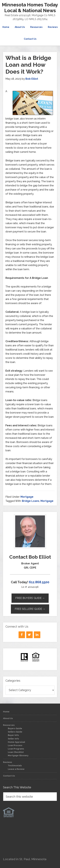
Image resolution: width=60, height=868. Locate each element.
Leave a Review (16, 769)
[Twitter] (29, 635)
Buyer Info (13, 735)
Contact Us (9, 776)
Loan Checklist (16, 752)
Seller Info (13, 739)
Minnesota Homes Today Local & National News (30, 8)
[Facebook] (22, 635)
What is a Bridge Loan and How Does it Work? (28, 65)
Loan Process (15, 745)
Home (6, 712)
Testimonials (15, 766)
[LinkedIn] (37, 635)
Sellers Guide (15, 732)
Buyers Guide (15, 728)
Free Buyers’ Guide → (30, 598)
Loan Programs (16, 749)
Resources (9, 725)
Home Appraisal (16, 742)
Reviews (8, 762)
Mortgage (27, 497)
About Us (8, 718)
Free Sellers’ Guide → (30, 609)
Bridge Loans (31, 501)
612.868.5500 (39, 582)
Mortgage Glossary (18, 755)
